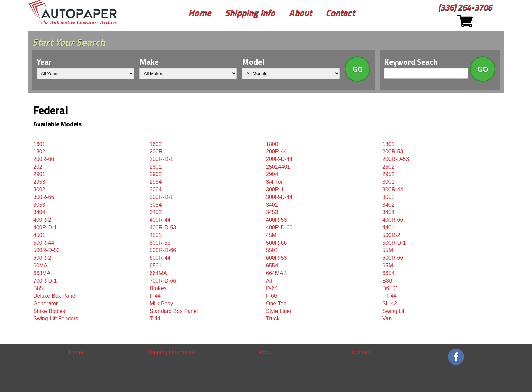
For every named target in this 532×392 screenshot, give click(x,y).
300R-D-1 (161, 197)
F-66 (272, 296)
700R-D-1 (45, 281)
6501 (156, 266)
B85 (38, 288)
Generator (45, 304)
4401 (388, 228)
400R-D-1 (45, 228)
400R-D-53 (163, 228)
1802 (39, 152)
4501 (39, 235)
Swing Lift (394, 311)
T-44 (155, 319)
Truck (273, 319)
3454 (388, 212)
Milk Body (161, 304)
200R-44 (276, 152)
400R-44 (160, 220)
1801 (388, 144)
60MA (40, 266)
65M (388, 266)
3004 (156, 190)
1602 (156, 144)
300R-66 (44, 197)
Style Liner (279, 311)
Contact (340, 12)
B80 (387, 281)
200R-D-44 (279, 159)
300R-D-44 (279, 197)
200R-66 (44, 159)
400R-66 (393, 220)
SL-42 (390, 304)
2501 (156, 167)
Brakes (158, 288)
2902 (156, 174)
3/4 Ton (275, 182)
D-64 (272, 288)
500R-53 (160, 243)
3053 (39, 205)
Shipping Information (171, 352)
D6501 (390, 288)
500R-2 (391, 235)
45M (271, 235)
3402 (388, 205)
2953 (39, 182)
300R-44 (393, 190)
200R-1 (158, 152)
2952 (388, 174)
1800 (272, 144)
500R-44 (44, 243)
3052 (388, 197)
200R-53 (393, 152)
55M (388, 250)
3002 (39, 190)
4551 (156, 235)
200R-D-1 (161, 159)
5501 (272, 250)
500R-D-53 (46, 250)
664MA (158, 273)
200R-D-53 (396, 159)
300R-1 (275, 190)
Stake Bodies (49, 311)
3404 (39, 212)
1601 (39, 144)
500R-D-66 (163, 250)
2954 (156, 182)
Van (387, 319)
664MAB (276, 273)
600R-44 (160, 258)
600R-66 (393, 258)
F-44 (155, 296)
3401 (272, 205)
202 (38, 167)
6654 (388, 273)
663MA (42, 273)
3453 (272, 212)
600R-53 (276, 258)
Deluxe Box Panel (55, 296)
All (269, 281)
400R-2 (42, 220)
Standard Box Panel (174, 311)
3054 (156, 205)
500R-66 (276, 243)
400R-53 (276, 220)
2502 (388, 167)
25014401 (278, 167)
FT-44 (389, 296)
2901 (39, 174)
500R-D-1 (394, 243)
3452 (156, 212)
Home (200, 12)
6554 (272, 266)
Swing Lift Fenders (56, 319)
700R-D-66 (163, 281)
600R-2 (42, 258)
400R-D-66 (279, 228)
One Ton (276, 304)
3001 (388, 182)
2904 (272, 174)
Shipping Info (250, 12)
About (300, 12)
